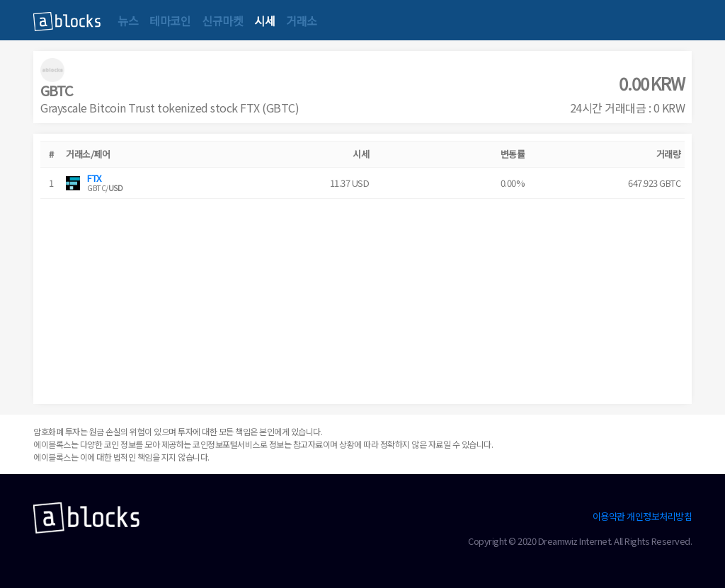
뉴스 (128, 21)
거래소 (302, 21)
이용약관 (609, 516)
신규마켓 (222, 21)
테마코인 (170, 21)
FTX (94, 178)
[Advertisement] (362, 298)
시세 (264, 21)
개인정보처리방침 (659, 516)
